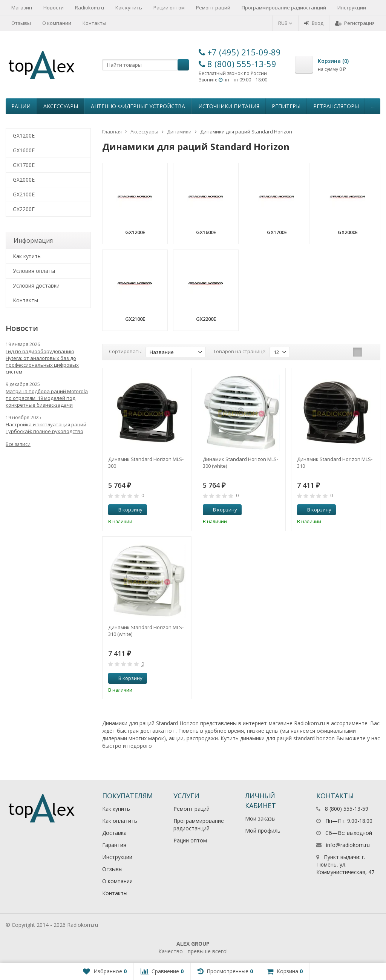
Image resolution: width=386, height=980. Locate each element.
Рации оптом (169, 8)
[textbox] (146, 65)
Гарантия (114, 845)
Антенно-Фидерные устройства (138, 106)
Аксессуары (61, 106)
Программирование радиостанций (284, 8)
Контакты (94, 23)
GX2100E (24, 194)
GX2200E (24, 209)
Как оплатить (120, 821)
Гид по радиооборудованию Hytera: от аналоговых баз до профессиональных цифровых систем (42, 361)
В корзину (126, 510)
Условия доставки (36, 286)
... (373, 106)
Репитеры (286, 106)
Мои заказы (260, 818)
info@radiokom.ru (348, 845)
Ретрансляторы (336, 106)
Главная (112, 132)
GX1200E (24, 136)
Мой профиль (263, 831)
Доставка (114, 833)
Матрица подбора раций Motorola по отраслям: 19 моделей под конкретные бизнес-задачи (47, 398)
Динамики (179, 132)
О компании (57, 23)
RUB (285, 23)
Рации (21, 106)
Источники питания (229, 106)
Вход (314, 23)
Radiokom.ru (90, 8)
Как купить (129, 8)
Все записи (18, 444)
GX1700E (24, 165)
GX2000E (24, 180)
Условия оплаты (34, 271)
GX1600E (24, 150)
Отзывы (21, 23)
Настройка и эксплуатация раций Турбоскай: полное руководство (46, 428)
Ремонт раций (213, 8)
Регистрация (355, 23)
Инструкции (352, 8)
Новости (54, 8)
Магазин (22, 8)
